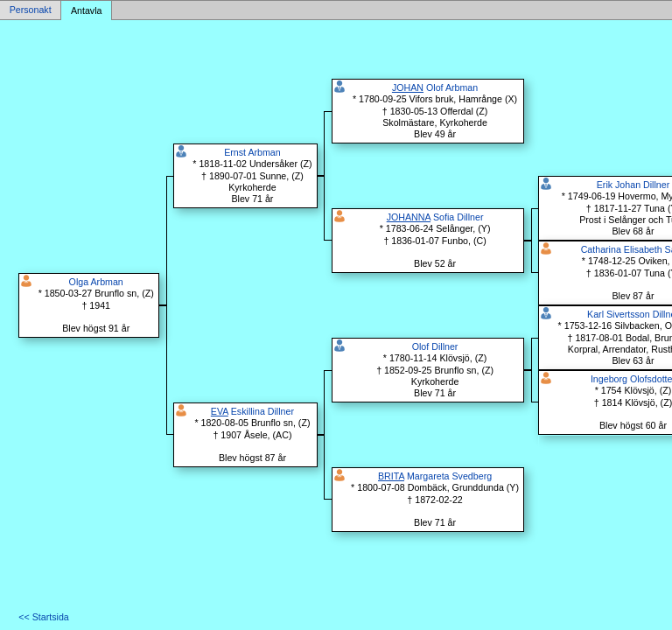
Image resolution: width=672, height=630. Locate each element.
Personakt (31, 10)
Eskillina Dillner (252, 411)
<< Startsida (43, 617)
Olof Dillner (435, 346)
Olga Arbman (96, 282)
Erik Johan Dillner (633, 185)
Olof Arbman (435, 87)
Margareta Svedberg (435, 476)
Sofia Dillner (435, 217)
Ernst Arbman (252, 152)
